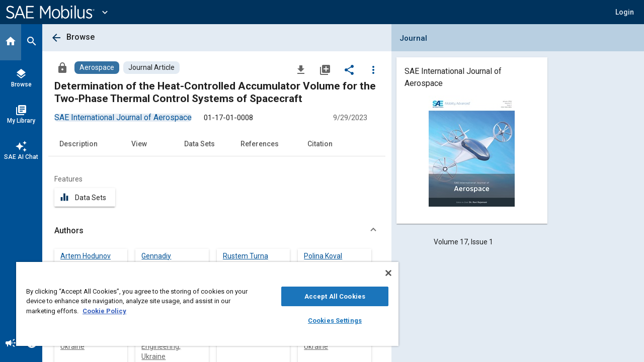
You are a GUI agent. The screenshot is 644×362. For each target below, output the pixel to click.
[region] (203, 304)
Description (78, 144)
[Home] (11, 42)
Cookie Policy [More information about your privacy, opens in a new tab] (104, 311)
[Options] (373, 69)
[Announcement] (11, 344)
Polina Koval (323, 256)
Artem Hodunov (86, 256)
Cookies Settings (327, 321)
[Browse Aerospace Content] (97, 68)
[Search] (32, 42)
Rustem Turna (246, 256)
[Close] (379, 273)
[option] (123, 117)
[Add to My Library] (325, 69)
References (260, 144)
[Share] (349, 69)
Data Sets (199, 144)
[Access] (62, 67)
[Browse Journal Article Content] (151, 68)
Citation (320, 144)
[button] (625, 12)
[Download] (301, 69)
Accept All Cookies (327, 296)
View (139, 144)
